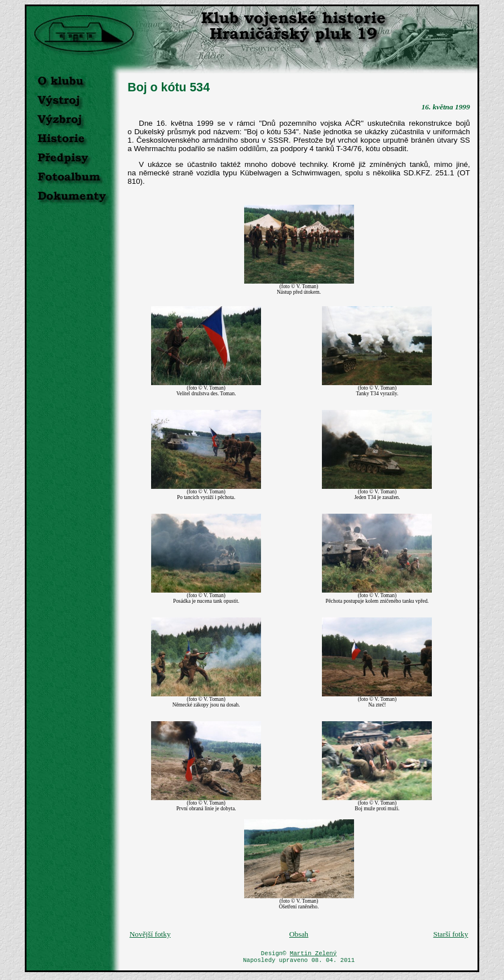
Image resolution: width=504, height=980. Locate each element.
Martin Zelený (313, 954)
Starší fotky (450, 934)
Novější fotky (150, 934)
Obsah (299, 934)
